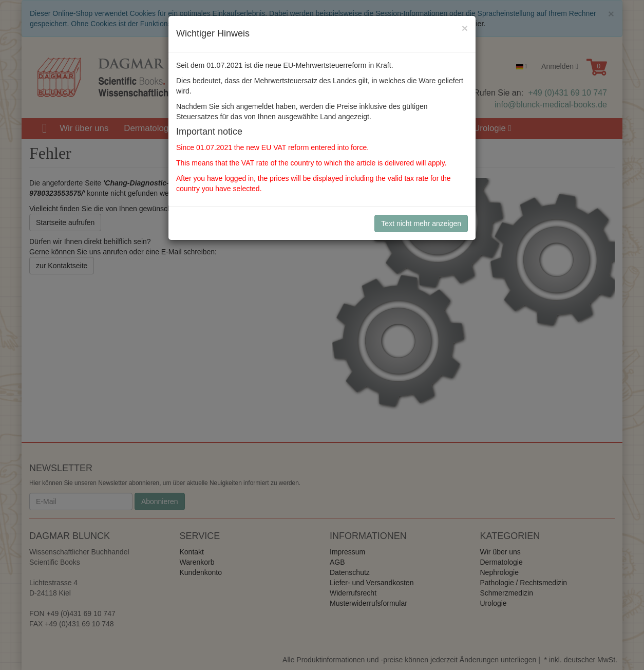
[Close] (465, 28)
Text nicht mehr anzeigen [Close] (421, 224)
